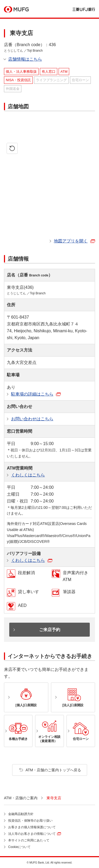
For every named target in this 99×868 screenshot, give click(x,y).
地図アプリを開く (71, 241)
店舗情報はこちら (25, 59)
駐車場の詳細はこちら (32, 394)
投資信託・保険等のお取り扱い (30, 821)
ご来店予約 (50, 630)
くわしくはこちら (28, 475)
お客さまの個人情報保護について (32, 827)
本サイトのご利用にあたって (29, 840)
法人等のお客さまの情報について (32, 834)
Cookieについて (19, 847)
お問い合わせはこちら (32, 419)
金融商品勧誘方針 (21, 814)
